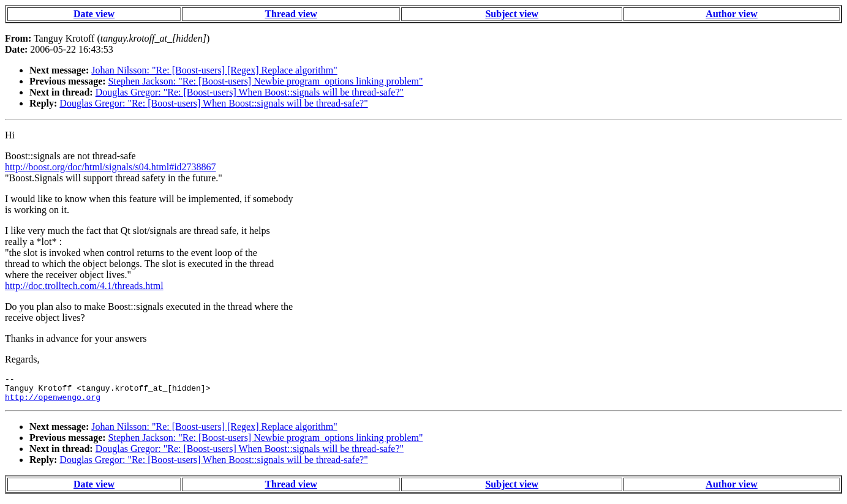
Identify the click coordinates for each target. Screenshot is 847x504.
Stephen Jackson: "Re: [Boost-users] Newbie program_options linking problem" (266, 81)
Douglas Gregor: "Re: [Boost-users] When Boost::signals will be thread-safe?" (250, 92)
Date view (94, 14)
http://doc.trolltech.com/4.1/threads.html (84, 286)
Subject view (512, 14)
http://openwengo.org (53, 402)
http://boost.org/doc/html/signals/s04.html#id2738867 (111, 167)
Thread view (291, 14)
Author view (732, 14)
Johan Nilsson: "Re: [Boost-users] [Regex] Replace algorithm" (214, 70)
